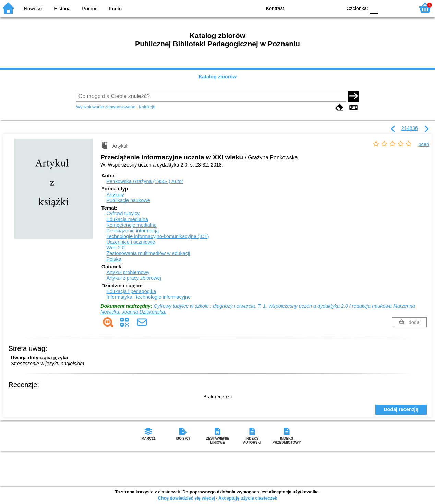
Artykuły (115, 195)
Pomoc (90, 9)
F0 (374, 8)
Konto (115, 9)
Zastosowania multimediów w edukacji (148, 253)
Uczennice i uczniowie (131, 242)
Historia (62, 9)
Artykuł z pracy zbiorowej (134, 278)
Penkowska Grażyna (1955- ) (145, 181)
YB (321, 8)
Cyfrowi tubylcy (123, 213)
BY (335, 8)
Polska (114, 259)
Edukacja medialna (127, 219)
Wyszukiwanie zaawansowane (106, 107)
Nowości (33, 9)
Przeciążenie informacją (132, 231)
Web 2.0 (115, 248)
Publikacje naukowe (128, 200)
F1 (386, 8)
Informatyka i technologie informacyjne (148, 297)
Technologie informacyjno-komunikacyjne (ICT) (158, 236)
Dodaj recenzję (401, 409)
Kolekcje (147, 107)
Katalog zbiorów (217, 77)
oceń (424, 144)
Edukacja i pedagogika (131, 291)
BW (307, 8)
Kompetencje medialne (131, 225)
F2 (402, 8)
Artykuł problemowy (128, 272)
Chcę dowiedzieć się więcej (186, 498)
